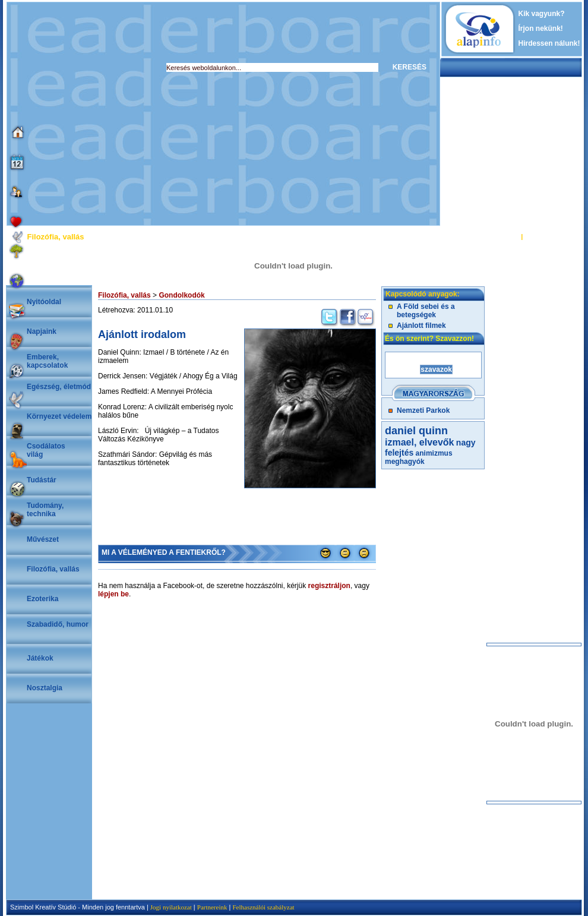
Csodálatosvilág (46, 450)
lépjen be (113, 594)
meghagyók (405, 462)
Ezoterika (42, 599)
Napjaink (42, 331)
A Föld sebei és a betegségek (426, 311)
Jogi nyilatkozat (171, 907)
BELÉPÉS (504, 236)
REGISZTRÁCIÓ (549, 236)
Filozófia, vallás (53, 569)
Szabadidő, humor (58, 624)
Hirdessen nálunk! (549, 43)
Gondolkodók (181, 295)
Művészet (43, 539)
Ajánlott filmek (421, 326)
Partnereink (212, 907)
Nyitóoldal (44, 302)
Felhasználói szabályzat (263, 907)
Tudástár (42, 480)
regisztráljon (329, 586)
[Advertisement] (111, 114)
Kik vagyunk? (542, 14)
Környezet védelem (59, 416)
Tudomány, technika (45, 510)
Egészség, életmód (59, 387)
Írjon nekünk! (541, 29)
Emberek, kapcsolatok (47, 361)
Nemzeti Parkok (423, 410)
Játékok (40, 658)
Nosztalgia (45, 688)
